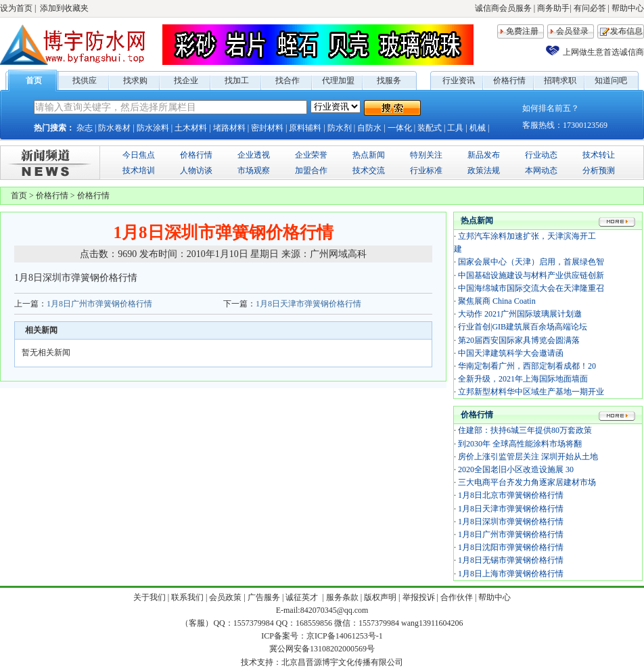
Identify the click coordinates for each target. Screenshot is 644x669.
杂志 (85, 128)
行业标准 (426, 170)
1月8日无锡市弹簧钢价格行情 (511, 560)
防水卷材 (114, 128)
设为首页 (16, 8)
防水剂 (340, 128)
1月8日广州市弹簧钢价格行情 (99, 304)
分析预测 (599, 170)
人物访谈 (196, 170)
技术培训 (139, 170)
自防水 (369, 128)
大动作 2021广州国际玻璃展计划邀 (520, 314)
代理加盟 (338, 80)
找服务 (389, 80)
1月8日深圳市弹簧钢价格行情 (511, 522)
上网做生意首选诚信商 (603, 52)
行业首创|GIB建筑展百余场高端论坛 (523, 327)
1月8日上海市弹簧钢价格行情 (511, 574)
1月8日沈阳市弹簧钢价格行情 (511, 547)
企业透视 (254, 155)
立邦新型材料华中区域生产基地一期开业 (531, 392)
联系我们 (187, 597)
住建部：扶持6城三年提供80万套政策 (525, 430)
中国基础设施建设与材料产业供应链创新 (531, 275)
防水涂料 (153, 128)
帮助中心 (628, 8)
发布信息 (626, 31)
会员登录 (572, 31)
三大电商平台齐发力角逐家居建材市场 (527, 482)
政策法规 (484, 170)
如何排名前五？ (551, 108)
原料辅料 (305, 128)
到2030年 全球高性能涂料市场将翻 (520, 444)
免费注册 (522, 31)
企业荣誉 (311, 155)
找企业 (186, 80)
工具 (455, 128)
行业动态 (541, 155)
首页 (34, 80)
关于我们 (149, 597)
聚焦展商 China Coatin (497, 301)
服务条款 (342, 597)
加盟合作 (311, 170)
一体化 (400, 128)
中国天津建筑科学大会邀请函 (511, 353)
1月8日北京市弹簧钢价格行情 (511, 495)
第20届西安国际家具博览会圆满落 (519, 340)
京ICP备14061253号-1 (345, 636)
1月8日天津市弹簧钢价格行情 (308, 304)
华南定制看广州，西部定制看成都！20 (527, 366)
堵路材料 (229, 128)
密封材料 (267, 128)
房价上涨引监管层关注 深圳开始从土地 (528, 457)
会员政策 (225, 597)
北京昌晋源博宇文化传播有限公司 (342, 662)
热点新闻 (369, 155)
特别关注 (426, 155)
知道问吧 (611, 80)
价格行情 (509, 80)
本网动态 (541, 170)
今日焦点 (139, 155)
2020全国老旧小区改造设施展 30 (516, 469)
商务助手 (553, 8)
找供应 (85, 80)
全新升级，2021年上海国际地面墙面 (523, 379)
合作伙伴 (457, 597)
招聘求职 (560, 80)
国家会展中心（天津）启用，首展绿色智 (531, 262)
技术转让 (599, 155)
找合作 (287, 80)
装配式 (430, 128)
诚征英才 (303, 597)
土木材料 (191, 128)
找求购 (135, 80)
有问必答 (590, 8)
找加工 (237, 80)
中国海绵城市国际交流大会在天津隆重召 (531, 288)
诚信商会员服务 (503, 8)
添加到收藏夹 (64, 8)
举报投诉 (419, 597)
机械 (478, 128)
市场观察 (254, 170)
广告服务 (264, 597)
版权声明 (380, 597)
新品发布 (484, 155)
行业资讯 (459, 80)
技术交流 (369, 170)
